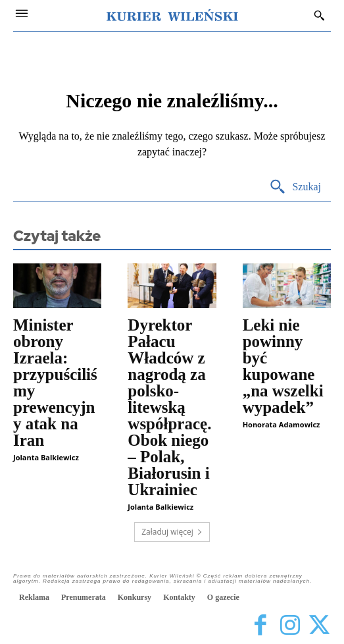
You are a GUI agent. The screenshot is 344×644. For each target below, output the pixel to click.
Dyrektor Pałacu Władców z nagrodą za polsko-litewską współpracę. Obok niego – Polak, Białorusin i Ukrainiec (169, 407)
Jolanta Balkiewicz (46, 457)
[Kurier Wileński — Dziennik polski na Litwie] (172, 15)
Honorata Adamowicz (282, 424)
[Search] (295, 187)
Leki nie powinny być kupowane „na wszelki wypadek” (283, 366)
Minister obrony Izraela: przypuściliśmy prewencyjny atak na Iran (55, 383)
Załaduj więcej (172, 532)
